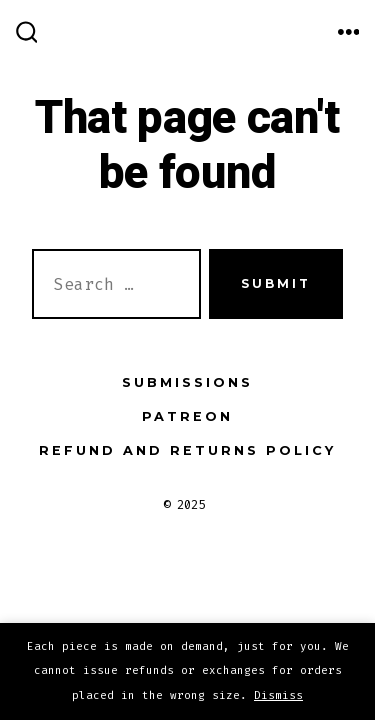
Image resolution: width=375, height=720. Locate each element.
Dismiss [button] (278, 695)
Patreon (187, 416)
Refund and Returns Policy (187, 450)
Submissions (187, 382)
